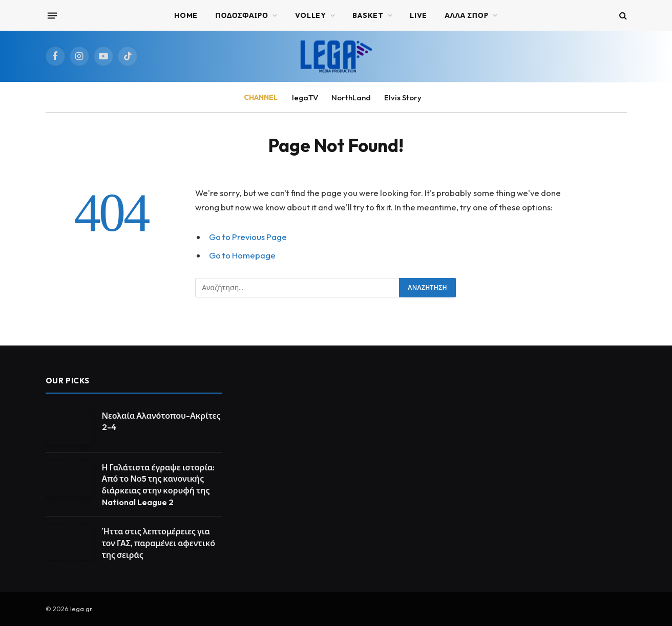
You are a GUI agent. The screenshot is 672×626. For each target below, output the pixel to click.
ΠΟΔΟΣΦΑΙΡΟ (242, 15)
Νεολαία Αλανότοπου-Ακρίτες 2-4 (161, 422)
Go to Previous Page (248, 237)
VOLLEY (311, 15)
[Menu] (52, 15)
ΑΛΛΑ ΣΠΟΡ (467, 15)
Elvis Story (403, 98)
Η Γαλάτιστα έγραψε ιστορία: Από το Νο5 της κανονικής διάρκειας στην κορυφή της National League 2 (159, 485)
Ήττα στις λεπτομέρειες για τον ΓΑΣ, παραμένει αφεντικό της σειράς (159, 543)
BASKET (368, 15)
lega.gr (81, 609)
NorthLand (351, 98)
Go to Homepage (242, 255)
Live (418, 15)
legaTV (305, 98)
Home (186, 15)
